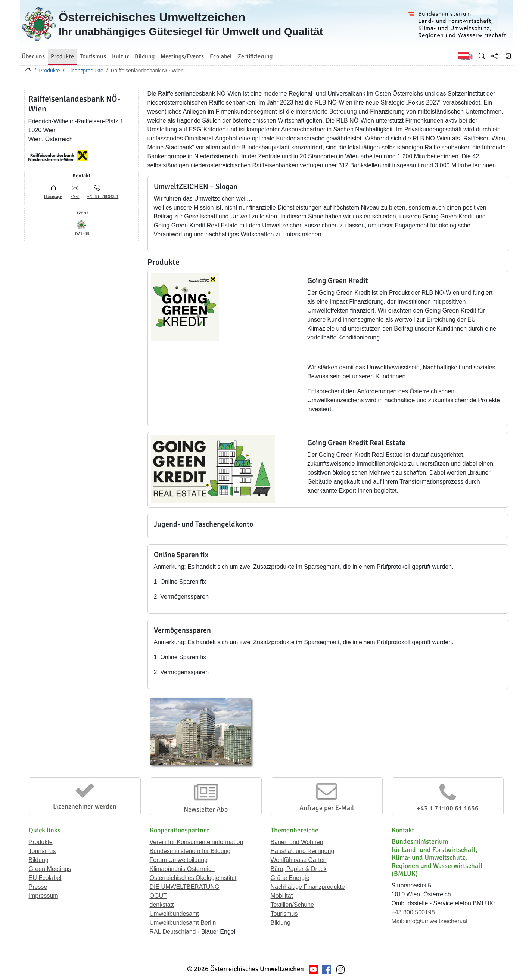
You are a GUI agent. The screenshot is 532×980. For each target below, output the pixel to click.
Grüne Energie (290, 878)
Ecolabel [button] (221, 56)
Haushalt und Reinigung (303, 851)
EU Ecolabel (45, 878)
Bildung (39, 860)
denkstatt (162, 905)
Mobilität (282, 896)
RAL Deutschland (173, 932)
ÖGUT (158, 896)
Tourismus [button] (93, 56)
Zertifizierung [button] (255, 56)
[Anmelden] (507, 56)
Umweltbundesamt (175, 914)
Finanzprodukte (85, 71)
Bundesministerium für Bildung (190, 851)
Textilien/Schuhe (293, 905)
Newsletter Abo (206, 809)
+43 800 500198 (413, 912)
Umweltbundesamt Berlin (183, 923)
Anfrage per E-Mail (327, 808)
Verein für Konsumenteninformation (197, 842)
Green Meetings (50, 869)
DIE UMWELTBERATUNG (185, 887)
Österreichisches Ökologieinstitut (193, 878)
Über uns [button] (33, 56)
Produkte (49, 71)
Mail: (398, 921)
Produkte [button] (62, 56)
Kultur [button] (120, 56)
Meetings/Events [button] (182, 56)
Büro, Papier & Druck (299, 869)
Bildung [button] (145, 56)
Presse (38, 887)
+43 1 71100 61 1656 (448, 808)
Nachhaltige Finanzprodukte (308, 887)
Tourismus (42, 851)
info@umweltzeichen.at (437, 921)
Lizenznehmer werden (85, 806)
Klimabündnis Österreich (182, 869)
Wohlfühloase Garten (299, 860)
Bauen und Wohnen (297, 842)
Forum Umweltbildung (179, 860)
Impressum (43, 896)
